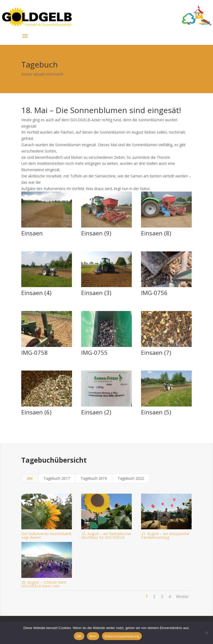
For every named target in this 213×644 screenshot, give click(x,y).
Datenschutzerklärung (122, 636)
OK (79, 636)
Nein (93, 636)
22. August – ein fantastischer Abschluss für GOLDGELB (106, 535)
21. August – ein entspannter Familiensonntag (165, 535)
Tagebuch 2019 (94, 478)
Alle (30, 478)
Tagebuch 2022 (131, 478)
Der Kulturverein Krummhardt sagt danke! (46, 535)
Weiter (183, 597)
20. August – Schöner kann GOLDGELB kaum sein (43, 584)
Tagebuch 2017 (57, 478)
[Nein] (206, 633)
